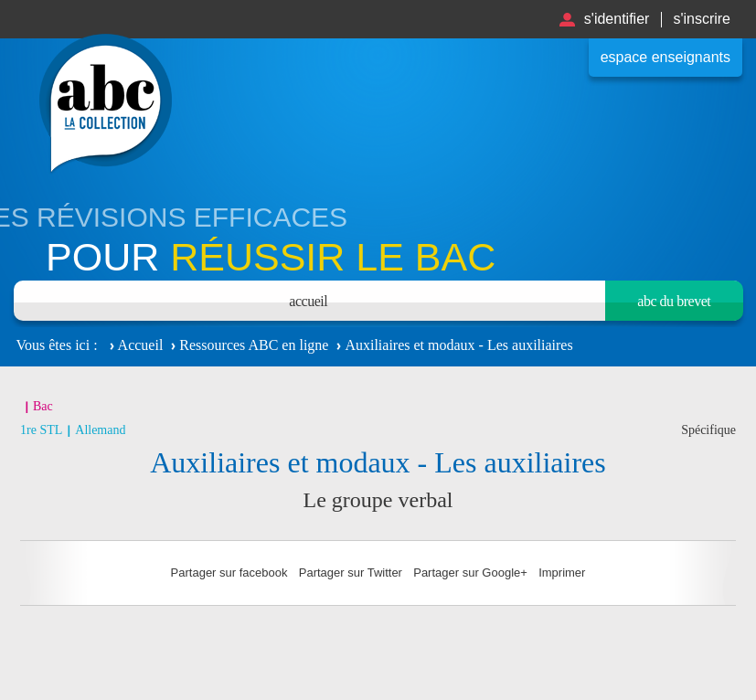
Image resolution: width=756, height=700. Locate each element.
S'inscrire (702, 19)
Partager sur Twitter (351, 573)
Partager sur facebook (229, 573)
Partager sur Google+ (470, 573)
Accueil (308, 301)
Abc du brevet (674, 301)
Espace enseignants (665, 57)
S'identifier (617, 19)
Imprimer (562, 573)
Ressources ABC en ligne (254, 345)
